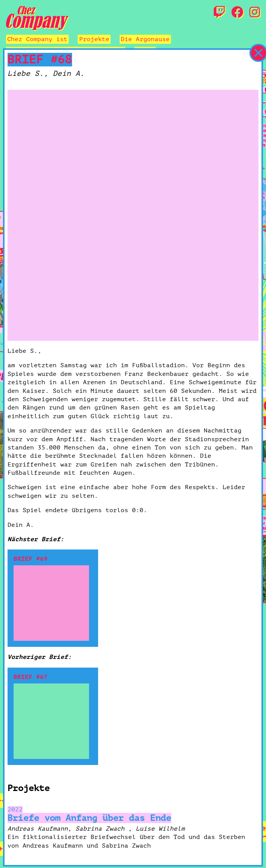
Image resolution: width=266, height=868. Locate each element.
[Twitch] (219, 13)
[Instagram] (255, 13)
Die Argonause (145, 39)
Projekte (94, 39)
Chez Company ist (37, 39)
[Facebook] (237, 13)
